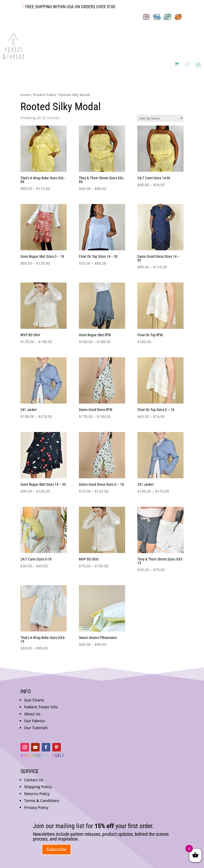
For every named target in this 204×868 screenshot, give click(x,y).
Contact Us (34, 780)
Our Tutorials (36, 728)
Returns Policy (37, 794)
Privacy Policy (36, 807)
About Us (32, 714)
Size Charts (34, 700)
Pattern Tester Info (41, 707)
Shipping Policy (38, 787)
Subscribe (56, 849)
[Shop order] (160, 118)
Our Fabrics (35, 721)
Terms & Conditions (42, 801)
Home (25, 95)
